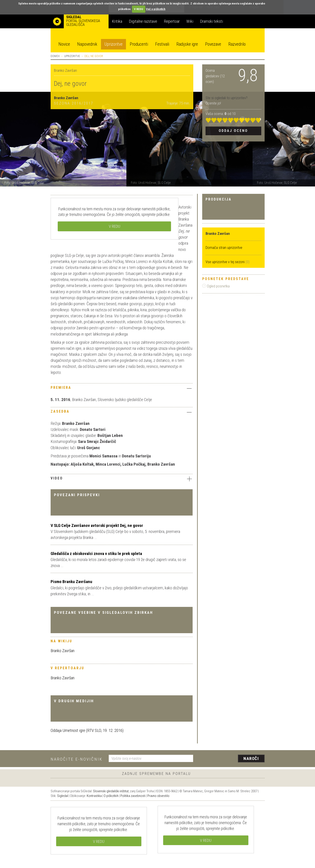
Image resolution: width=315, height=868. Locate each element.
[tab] (122, 389)
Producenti (139, 44)
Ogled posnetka (216, 286)
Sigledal (63, 796)
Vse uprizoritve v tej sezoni (225, 262)
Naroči (251, 758)
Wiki (190, 21)
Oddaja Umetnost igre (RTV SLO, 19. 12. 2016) (87, 730)
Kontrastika (94, 796)
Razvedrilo (237, 44)
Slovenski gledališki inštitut (111, 791)
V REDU (139, 9)
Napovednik (87, 44)
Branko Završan (63, 651)
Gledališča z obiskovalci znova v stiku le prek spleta (96, 554)
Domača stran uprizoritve (224, 248)
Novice (64, 44)
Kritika (117, 21)
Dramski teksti (211, 21)
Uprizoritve (113, 44)
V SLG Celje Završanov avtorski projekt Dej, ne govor (97, 525)
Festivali (162, 44)
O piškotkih (111, 796)
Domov (55, 56)
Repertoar (172, 21)
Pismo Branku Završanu (71, 582)
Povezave (213, 44)
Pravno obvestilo (158, 796)
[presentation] (232, 759)
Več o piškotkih (156, 9)
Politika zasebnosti (133, 796)
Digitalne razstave (143, 21)
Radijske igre (187, 44)
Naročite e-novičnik (77, 759)
